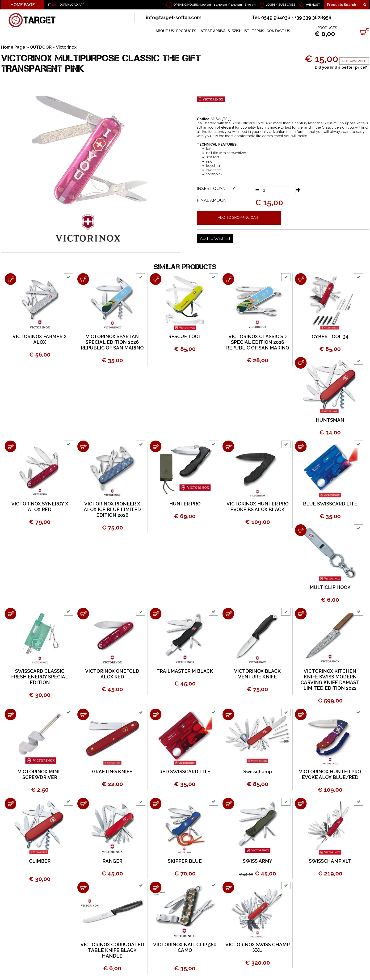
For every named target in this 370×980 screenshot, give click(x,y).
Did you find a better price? (341, 67)
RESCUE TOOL (185, 336)
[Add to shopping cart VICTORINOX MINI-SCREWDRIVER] (11, 714)
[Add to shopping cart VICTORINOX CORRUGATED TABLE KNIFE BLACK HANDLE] (83, 887)
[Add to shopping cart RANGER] (83, 804)
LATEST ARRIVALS (214, 31)
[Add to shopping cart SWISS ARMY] (228, 804)
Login (270, 5)
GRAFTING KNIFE (112, 772)
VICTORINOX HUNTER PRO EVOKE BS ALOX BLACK (258, 507)
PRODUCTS (186, 31)
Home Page (13, 47)
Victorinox (66, 47)
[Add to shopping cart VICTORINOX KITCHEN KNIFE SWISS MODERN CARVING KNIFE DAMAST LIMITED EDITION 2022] (301, 614)
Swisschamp (258, 772)
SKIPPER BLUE (185, 861)
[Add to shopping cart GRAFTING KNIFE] (83, 714)
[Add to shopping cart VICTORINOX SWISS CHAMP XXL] (228, 887)
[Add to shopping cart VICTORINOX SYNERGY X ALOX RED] (11, 446)
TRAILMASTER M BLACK (185, 671)
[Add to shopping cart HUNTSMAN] (301, 363)
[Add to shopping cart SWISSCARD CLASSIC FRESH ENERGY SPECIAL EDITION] (11, 614)
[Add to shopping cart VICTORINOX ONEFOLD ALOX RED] (83, 614)
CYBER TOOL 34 (330, 336)
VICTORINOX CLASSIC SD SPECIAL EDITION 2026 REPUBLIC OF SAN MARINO (258, 342)
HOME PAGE (23, 5)
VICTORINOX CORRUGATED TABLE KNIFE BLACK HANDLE (112, 950)
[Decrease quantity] (257, 190)
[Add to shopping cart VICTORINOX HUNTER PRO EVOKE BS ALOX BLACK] (228, 446)
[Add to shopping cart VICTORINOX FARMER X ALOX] (11, 279)
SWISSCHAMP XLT (330, 861)
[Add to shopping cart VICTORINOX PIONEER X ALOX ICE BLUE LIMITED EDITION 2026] (83, 446)
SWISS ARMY (258, 861)
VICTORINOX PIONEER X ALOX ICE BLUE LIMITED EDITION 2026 (112, 509)
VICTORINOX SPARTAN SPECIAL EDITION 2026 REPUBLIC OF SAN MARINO (112, 342)
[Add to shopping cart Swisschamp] (228, 714)
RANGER (112, 861)
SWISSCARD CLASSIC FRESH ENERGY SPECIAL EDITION (40, 677)
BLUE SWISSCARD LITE (330, 504)
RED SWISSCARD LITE (185, 772)
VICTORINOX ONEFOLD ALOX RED (112, 674)
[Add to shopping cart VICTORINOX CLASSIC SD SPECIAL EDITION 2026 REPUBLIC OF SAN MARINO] (228, 279)
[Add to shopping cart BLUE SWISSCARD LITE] (301, 446)
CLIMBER (40, 861)
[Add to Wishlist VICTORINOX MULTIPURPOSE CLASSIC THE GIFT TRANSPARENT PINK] (215, 239)
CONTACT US (278, 31)
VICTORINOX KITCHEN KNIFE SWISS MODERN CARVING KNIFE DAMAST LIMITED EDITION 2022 (330, 680)
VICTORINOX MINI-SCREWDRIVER (40, 774)
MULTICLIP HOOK (330, 587)
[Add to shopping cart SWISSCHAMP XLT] (301, 804)
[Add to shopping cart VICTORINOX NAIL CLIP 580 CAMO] (156, 887)
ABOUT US (165, 31)
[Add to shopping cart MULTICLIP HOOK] (301, 530)
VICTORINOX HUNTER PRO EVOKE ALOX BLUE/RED (330, 774)
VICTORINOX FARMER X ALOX (40, 339)
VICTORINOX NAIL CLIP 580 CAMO (185, 947)
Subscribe (287, 5)
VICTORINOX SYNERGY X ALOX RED (40, 507)
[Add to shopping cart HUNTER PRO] (156, 446)
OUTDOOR (41, 47)
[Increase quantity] (299, 190)
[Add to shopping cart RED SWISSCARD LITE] (156, 714)
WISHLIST (313, 5)
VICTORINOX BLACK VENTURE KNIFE (257, 674)
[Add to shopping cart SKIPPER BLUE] (156, 804)
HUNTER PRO (185, 504)
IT (50, 5)
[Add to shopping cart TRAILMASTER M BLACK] (156, 614)
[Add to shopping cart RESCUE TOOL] (156, 279)
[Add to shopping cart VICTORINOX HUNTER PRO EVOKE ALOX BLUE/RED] (301, 714)
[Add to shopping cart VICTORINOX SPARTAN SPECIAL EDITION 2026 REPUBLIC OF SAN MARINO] (83, 279)
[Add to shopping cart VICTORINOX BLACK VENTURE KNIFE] (228, 614)
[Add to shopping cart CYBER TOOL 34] (301, 279)
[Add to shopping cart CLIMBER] (11, 804)
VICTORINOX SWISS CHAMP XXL (258, 947)
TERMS (258, 31)
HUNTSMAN (330, 420)
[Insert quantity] (278, 190)
